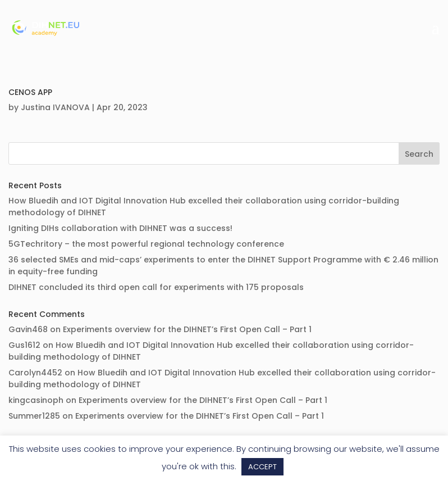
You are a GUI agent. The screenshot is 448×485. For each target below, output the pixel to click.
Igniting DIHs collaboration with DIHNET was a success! (120, 228)
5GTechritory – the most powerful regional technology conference (146, 244)
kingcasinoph (36, 400)
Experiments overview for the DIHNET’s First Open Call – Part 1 (187, 329)
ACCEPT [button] (262, 467)
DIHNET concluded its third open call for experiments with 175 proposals (156, 287)
